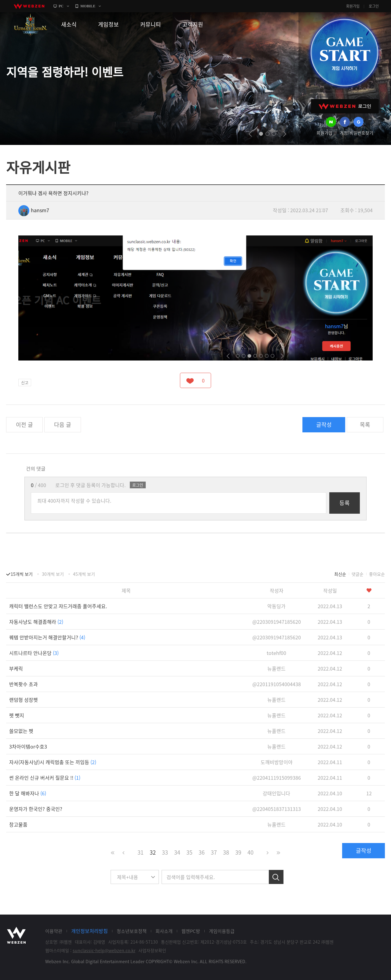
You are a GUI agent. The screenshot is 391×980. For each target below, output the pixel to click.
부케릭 (16, 668)
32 (153, 852)
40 (250, 852)
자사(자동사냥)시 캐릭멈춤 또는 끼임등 (53, 762)
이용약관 (54, 931)
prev (250, 134)
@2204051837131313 (277, 809)
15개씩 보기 (22, 574)
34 (177, 852)
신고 (25, 382)
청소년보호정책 (132, 931)
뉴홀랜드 (276, 668)
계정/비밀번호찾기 (356, 133)
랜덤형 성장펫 (24, 700)
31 (141, 852)
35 (189, 852)
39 (238, 852)
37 (214, 852)
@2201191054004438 (277, 684)
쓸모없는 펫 (21, 731)
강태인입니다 (276, 793)
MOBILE (88, 6)
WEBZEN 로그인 (345, 106)
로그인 (374, 6)
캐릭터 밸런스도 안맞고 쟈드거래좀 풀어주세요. (58, 606)
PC (61, 6)
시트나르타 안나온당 (34, 653)
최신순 (340, 574)
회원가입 (353, 6)
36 (202, 852)
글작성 (324, 425)
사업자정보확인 (152, 950)
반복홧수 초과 (24, 684)
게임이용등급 (222, 931)
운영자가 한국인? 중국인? (36, 809)
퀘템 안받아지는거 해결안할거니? (47, 637)
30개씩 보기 (53, 574)
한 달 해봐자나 (28, 793)
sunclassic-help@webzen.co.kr (104, 950)
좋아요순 (377, 574)
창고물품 (18, 824)
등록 (345, 503)
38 (226, 852)
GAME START (344, 53)
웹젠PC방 (191, 931)
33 (165, 852)
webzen (29, 6)
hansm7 (34, 210)
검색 (276, 877)
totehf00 (276, 653)
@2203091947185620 (277, 622)
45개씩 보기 (84, 574)
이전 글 (24, 425)
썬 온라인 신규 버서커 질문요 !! (45, 778)
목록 (365, 425)
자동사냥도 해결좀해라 (36, 622)
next (285, 134)
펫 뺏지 (17, 715)
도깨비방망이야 (277, 762)
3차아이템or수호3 (28, 746)
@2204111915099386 (277, 778)
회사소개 (164, 931)
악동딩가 (276, 606)
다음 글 (63, 425)
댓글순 (358, 574)
